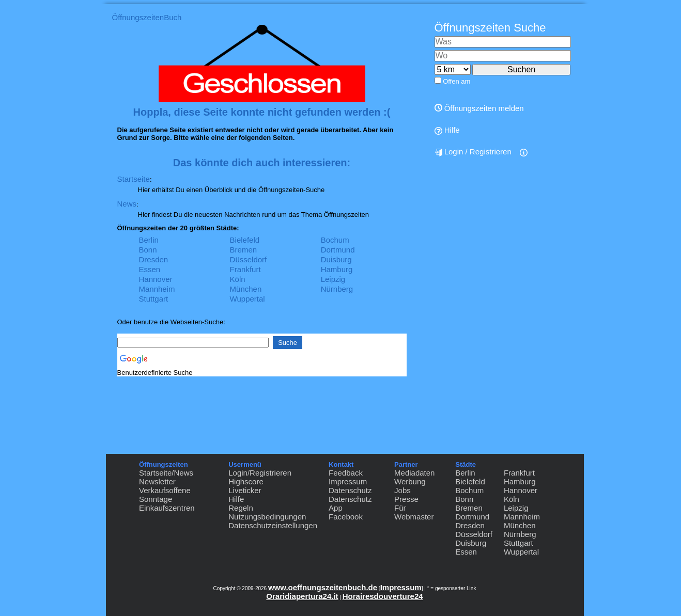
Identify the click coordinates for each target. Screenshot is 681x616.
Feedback (346, 473)
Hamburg (337, 269)
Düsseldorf (249, 259)
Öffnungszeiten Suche (490, 28)
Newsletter (157, 481)
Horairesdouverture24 (383, 596)
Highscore (246, 481)
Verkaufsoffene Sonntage (165, 495)
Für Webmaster (414, 512)
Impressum (348, 481)
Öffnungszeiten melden (479, 108)
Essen (150, 269)
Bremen (244, 250)
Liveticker (245, 490)
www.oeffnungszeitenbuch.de (323, 587)
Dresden (154, 259)
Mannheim (157, 289)
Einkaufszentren (167, 508)
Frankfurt (245, 269)
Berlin (149, 240)
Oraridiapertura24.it (302, 596)
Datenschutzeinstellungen (273, 525)
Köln (238, 279)
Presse (406, 499)
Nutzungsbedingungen (267, 517)
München (246, 289)
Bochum (335, 240)
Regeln (241, 508)
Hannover (156, 279)
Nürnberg (337, 289)
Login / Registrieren (473, 152)
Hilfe (447, 130)
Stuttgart (154, 299)
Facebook (346, 517)
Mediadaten (414, 473)
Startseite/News (166, 473)
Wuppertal (247, 299)
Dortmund (338, 250)
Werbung (410, 481)
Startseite (134, 179)
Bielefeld (245, 240)
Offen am (456, 81)
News (127, 204)
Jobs (403, 490)
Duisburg (336, 259)
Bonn (148, 250)
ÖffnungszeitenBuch (147, 17)
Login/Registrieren (260, 473)
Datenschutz (350, 490)
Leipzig (333, 279)
